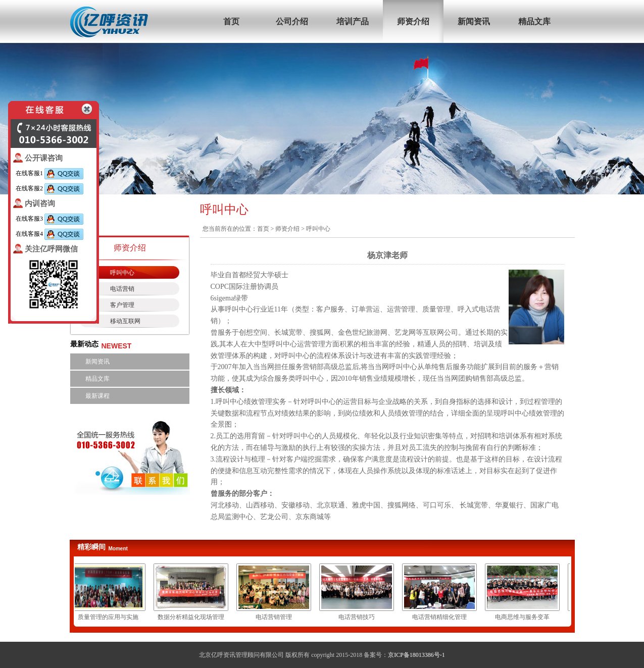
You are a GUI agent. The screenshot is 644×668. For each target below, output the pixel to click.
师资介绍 (413, 21)
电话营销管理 (275, 617)
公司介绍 (292, 21)
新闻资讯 (474, 21)
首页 (231, 21)
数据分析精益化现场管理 (192, 617)
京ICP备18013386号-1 (416, 655)
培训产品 (353, 21)
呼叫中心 (318, 229)
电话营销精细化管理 (440, 617)
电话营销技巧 (358, 617)
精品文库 (534, 21)
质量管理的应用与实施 (109, 617)
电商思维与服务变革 (523, 617)
